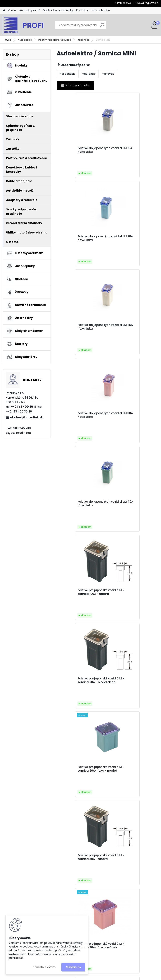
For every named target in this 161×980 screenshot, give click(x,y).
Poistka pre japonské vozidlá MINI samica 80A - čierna (132, 781)
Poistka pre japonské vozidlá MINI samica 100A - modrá (132, 327)
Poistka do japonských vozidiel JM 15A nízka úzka (79, 150)
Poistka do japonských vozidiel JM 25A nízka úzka (80, 238)
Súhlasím (73, 967)
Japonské (83, 40)
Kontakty (82, 10)
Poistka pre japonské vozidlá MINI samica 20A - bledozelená (81, 417)
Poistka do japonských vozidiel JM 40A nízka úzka (80, 327)
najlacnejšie (68, 74)
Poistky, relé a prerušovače (55, 40)
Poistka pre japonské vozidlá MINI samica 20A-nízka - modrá (132, 417)
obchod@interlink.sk (27, 417)
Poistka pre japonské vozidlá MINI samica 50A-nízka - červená (132, 692)
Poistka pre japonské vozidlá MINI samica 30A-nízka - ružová (132, 509)
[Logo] (28, 25)
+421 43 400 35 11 (23, 407)
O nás (12, 10)
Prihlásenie (124, 3)
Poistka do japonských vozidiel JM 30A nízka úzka (130, 238)
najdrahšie (89, 74)
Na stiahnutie (101, 10)
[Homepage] (4, 10)
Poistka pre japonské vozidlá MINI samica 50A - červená (81, 691)
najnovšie (108, 74)
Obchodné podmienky (58, 10)
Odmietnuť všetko (44, 967)
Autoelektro (25, 40)
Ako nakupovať (29, 10)
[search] (102, 26)
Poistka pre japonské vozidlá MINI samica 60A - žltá (81, 781)
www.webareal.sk (96, 976)
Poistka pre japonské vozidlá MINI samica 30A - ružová (81, 508)
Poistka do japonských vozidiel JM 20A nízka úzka (130, 150)
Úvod (8, 40)
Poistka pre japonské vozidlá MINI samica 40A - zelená (81, 599)
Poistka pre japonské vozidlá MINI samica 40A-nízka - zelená (132, 600)
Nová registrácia (148, 3)
